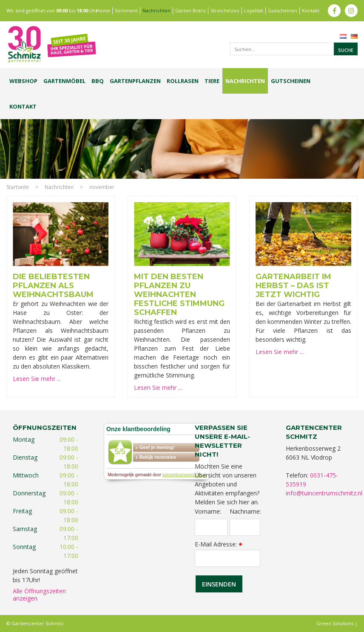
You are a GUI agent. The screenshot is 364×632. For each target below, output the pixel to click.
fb (334, 11)
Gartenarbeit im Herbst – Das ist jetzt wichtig (293, 286)
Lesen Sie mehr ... (37, 379)
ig (351, 11)
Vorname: (208, 512)
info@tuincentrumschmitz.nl (324, 493)
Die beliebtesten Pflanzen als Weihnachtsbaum (53, 286)
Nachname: (245, 512)
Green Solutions (335, 623)
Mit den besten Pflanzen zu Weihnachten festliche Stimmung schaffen (179, 295)
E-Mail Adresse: (219, 544)
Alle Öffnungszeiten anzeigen (39, 595)
